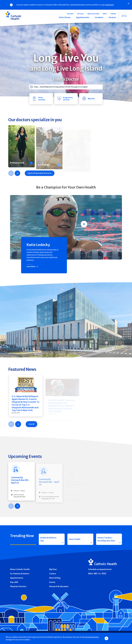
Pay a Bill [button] (81, 14)
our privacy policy (92, 637)
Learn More (31, 267)
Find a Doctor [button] (65, 17)
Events (52, 582)
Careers (53, 574)
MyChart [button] (70, 14)
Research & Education (59, 586)
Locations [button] (99, 17)
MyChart (53, 569)
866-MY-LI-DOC (97, 574)
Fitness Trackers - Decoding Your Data (106, 539)
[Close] (129, 3)
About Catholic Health (20, 569)
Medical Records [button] (93, 14)
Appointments (17, 578)
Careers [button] (113, 14)
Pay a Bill (14, 582)
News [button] (105, 14)
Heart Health (75, 539)
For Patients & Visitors (20, 574)
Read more (110, 5)
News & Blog (55, 578)
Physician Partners (18, 586)
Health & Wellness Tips (48, 539)
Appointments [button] (83, 17)
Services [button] (112, 17)
